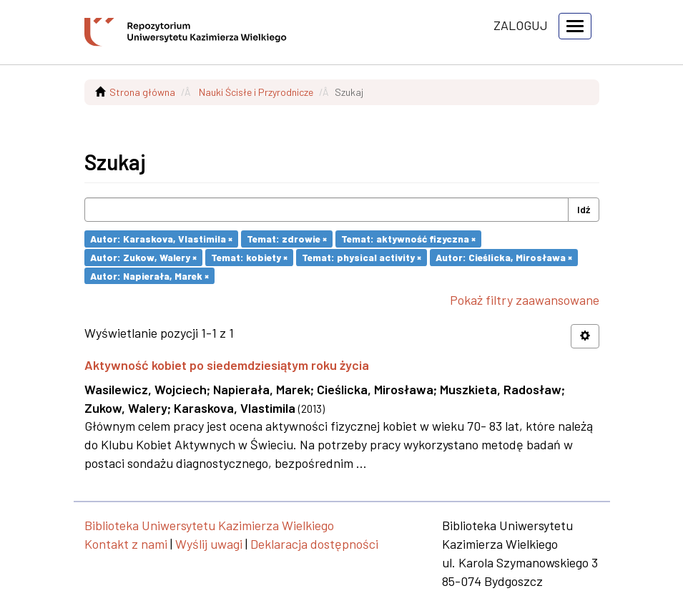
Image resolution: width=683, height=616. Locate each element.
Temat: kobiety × (249, 257)
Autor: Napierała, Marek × (149, 275)
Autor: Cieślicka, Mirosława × (504, 257)
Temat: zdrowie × (287, 239)
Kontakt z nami (126, 544)
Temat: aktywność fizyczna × (408, 239)
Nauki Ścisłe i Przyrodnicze (256, 92)
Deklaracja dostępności (314, 544)
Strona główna (142, 92)
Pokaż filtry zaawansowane (525, 300)
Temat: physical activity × (362, 257)
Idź (584, 209)
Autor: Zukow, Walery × (143, 257)
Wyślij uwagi (209, 544)
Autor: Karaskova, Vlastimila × (161, 239)
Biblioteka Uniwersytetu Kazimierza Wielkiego (209, 525)
